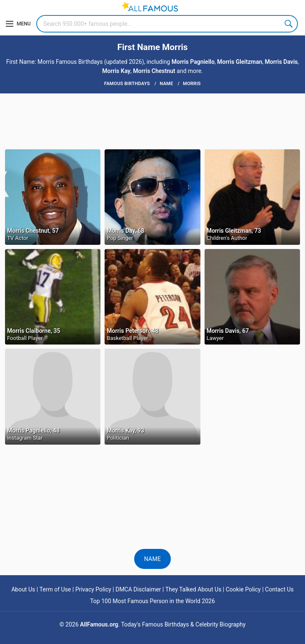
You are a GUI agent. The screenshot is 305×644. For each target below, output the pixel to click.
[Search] (167, 24)
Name (153, 559)
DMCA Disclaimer (138, 589)
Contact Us (279, 589)
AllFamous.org (99, 624)
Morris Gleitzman (240, 62)
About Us (23, 589)
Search (289, 24)
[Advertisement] (152, 121)
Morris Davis (281, 62)
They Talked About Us (194, 589)
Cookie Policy (243, 589)
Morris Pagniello (193, 62)
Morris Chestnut (154, 71)
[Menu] (18, 24)
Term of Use (55, 589)
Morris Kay (116, 71)
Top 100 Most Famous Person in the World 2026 (152, 601)
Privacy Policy (93, 589)
